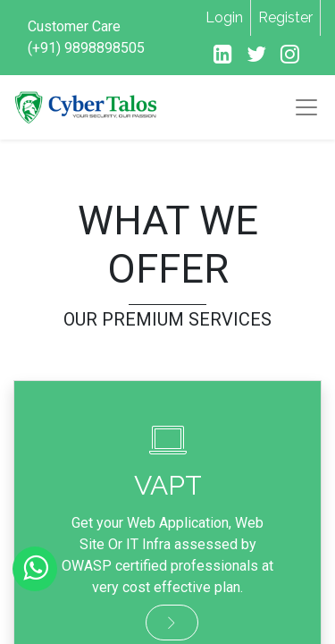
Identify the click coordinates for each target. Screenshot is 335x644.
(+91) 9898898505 (86, 48)
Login (224, 17)
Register (285, 17)
